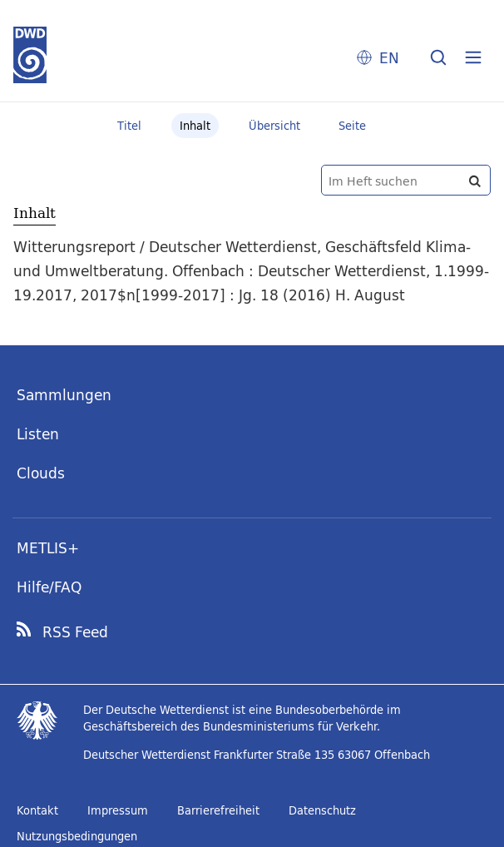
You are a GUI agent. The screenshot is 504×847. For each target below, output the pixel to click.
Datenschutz (322, 810)
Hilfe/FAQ (49, 587)
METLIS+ (48, 548)
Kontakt (37, 810)
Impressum (118, 810)
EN (389, 58)
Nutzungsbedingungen (77, 836)
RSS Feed (75, 632)
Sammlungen (64, 395)
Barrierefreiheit (218, 810)
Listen (38, 434)
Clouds (41, 473)
